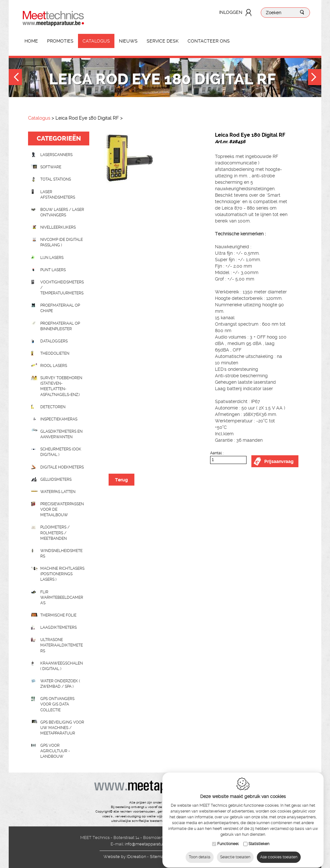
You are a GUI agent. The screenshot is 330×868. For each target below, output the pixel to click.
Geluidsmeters (56, 479)
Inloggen (231, 12)
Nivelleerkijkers (58, 227)
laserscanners (56, 155)
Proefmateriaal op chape (60, 308)
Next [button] (315, 78)
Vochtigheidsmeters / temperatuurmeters (62, 288)
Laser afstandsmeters (58, 195)
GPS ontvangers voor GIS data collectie (57, 704)
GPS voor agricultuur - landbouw (55, 751)
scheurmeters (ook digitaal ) (61, 452)
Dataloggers (54, 341)
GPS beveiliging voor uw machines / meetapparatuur (62, 728)
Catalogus (96, 41)
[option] (150, 158)
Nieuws (128, 41)
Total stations (56, 179)
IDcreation (125, 857)
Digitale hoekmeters (62, 467)
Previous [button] (15, 78)
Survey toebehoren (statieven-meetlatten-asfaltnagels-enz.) (61, 386)
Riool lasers (54, 366)
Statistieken (259, 838)
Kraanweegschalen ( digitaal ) (62, 666)
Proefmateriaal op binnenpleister (60, 326)
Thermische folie (58, 615)
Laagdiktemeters (58, 627)
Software (51, 167)
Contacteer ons (209, 41)
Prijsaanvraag (279, 461)
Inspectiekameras (59, 419)
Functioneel (228, 838)
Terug (121, 480)
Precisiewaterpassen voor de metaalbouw (62, 509)
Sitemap (158, 857)
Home (31, 41)
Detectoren (53, 407)
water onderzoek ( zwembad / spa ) (60, 684)
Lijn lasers (52, 258)
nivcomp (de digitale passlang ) (62, 242)
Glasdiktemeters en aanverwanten (61, 434)
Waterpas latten (58, 492)
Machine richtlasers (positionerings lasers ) (62, 574)
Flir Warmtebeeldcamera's (62, 597)
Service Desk (163, 41)
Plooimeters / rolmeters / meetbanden (55, 533)
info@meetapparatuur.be (148, 844)
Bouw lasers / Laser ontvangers (62, 212)
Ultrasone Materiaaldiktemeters (62, 645)
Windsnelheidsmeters (61, 553)
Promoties (60, 41)
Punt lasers (53, 270)
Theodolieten (55, 353)
